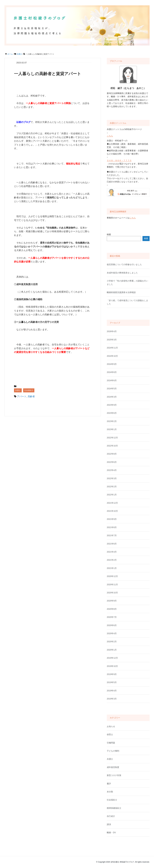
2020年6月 (112, 625)
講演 (109, 824)
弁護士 (18, 390)
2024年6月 (112, 380)
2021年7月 (112, 535)
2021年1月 (112, 568)
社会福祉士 (29, 390)
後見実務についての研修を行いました (124, 264)
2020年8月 (112, 609)
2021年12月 (112, 503)
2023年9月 (112, 405)
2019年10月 (112, 666)
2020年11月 (112, 585)
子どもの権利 (113, 751)
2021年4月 (112, 552)
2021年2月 (112, 560)
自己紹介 (111, 816)
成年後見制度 (113, 767)
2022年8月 (112, 454)
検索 (109, 234)
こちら (110, 136)
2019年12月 (112, 658)
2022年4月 (112, 470)
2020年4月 (112, 633)
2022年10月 (112, 446)
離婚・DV (111, 832)
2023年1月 (112, 429)
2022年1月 (112, 495)
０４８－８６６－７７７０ (119, 160)
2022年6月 (112, 462)
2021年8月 (112, 527)
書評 (109, 784)
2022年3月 (112, 478)
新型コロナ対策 (114, 775)
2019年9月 (112, 674)
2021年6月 (112, 544)
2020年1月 (112, 650)
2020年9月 (112, 601)
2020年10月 (112, 593)
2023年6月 (112, 413)
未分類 (110, 792)
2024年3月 (112, 397)
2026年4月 (112, 331)
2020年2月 (112, 642)
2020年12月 (112, 576)
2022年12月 (112, 438)
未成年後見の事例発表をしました (122, 273)
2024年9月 (112, 364)
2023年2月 (112, 421)
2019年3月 (112, 699)
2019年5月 (112, 682)
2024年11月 (112, 348)
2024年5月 (112, 389)
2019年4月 (112, 691)
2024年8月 (112, 372)
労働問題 (111, 743)
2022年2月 (112, 487)
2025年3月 (112, 340)
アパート (22, 396)
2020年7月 (112, 617)
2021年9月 (112, 519)
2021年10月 (112, 511)
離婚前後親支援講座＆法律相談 (121, 292)
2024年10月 (112, 356)
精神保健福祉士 (114, 808)
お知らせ (111, 726)
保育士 (110, 735)
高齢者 (31, 396)
